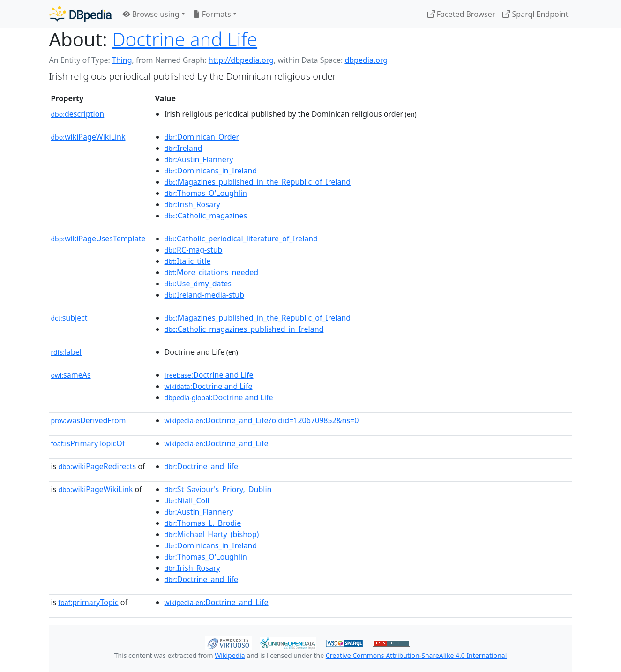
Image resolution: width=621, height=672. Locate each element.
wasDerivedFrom (89, 420)
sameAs (71, 375)
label (67, 352)
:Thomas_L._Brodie (203, 523)
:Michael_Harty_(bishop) (212, 534)
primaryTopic (88, 602)
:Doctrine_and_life (201, 466)
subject (69, 318)
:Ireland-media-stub (205, 295)
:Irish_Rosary (192, 204)
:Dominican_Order (202, 137)
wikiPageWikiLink (88, 137)
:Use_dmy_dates (198, 284)
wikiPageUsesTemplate (98, 239)
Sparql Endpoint (535, 14)
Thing (122, 60)
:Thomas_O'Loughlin (206, 193)
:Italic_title (188, 261)
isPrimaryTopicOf (88, 443)
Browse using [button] (151, 14)
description (78, 114)
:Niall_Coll (187, 500)
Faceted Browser (461, 14)
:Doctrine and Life (209, 375)
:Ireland (183, 148)
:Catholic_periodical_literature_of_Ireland (241, 239)
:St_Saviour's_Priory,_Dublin (218, 489)
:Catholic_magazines (206, 216)
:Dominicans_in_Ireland (211, 171)
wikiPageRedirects (97, 466)
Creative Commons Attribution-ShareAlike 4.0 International (416, 655)
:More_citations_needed (212, 272)
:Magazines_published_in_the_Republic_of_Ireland (258, 182)
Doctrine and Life (185, 39)
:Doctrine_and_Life (217, 443)
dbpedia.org (366, 60)
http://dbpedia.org (241, 60)
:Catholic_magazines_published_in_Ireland (244, 329)
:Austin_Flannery (199, 159)
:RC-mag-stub (194, 250)
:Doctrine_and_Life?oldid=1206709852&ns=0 (262, 420)
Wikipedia (230, 655)
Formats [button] (212, 14)
